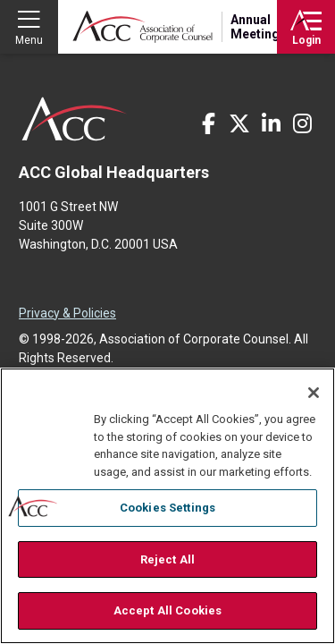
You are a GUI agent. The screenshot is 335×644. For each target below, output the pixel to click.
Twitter (239, 123)
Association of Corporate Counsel (142, 27)
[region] (167, 506)
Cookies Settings (167, 508)
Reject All (167, 559)
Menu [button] (29, 40)
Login (306, 40)
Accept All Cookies (167, 610)
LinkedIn (271, 123)
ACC (75, 119)
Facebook (208, 123)
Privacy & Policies (67, 313)
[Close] (314, 393)
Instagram (302, 123)
